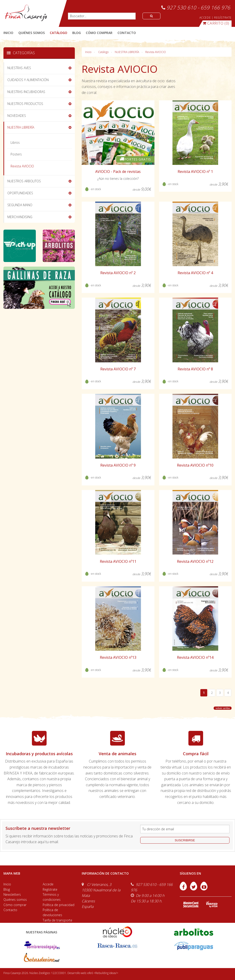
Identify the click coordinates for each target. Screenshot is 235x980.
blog (77, 33)
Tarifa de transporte (57, 920)
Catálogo (103, 52)
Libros (15, 142)
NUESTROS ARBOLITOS (24, 181)
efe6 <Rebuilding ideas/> (103, 973)
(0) (216, 23)
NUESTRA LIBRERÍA (127, 52)
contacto (127, 33)
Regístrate (50, 889)
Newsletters (12, 894)
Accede (48, 884)
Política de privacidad (59, 905)
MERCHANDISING (20, 217)
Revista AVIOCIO (156, 52)
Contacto (10, 910)
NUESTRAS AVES (19, 68)
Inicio (8, 33)
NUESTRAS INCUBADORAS (26, 92)
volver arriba (223, 708)
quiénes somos (32, 33)
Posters (16, 154)
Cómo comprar (15, 905)
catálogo (59, 33)
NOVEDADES (17, 116)
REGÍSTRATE (223, 18)
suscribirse (185, 840)
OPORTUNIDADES (20, 193)
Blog (7, 889)
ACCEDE (205, 18)
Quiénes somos (15, 900)
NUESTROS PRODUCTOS (25, 104)
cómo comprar (99, 33)
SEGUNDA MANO (20, 205)
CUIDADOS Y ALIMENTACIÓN (28, 80)
